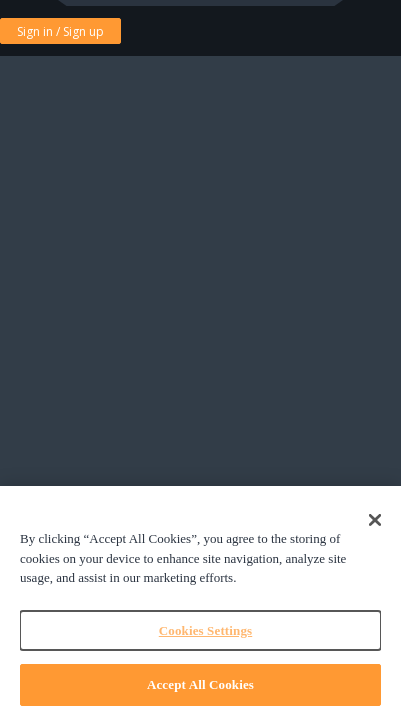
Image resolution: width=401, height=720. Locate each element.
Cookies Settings (205, 630)
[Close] (375, 520)
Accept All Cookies (200, 684)
